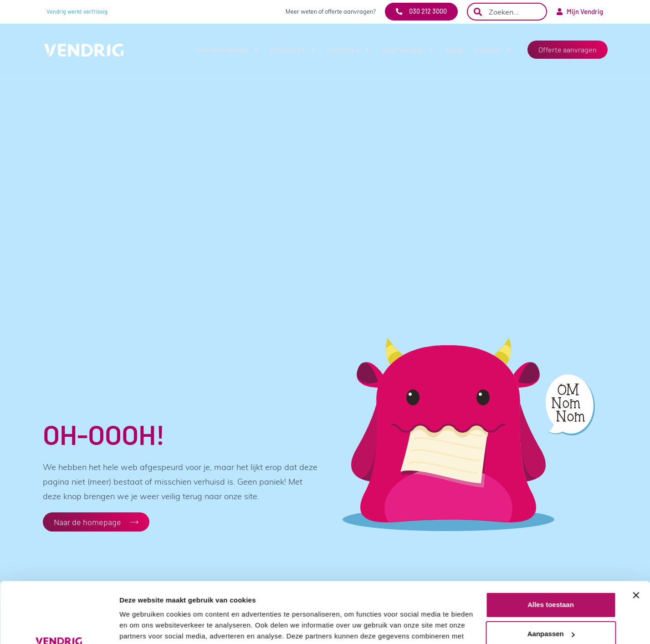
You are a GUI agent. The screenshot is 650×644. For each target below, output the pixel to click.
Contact (494, 49)
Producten (294, 49)
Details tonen (141, 626)
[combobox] (507, 12)
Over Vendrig (408, 49)
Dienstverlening (228, 49)
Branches (349, 49)
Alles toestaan (551, 548)
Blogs (455, 50)
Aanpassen (551, 577)
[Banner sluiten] (636, 538)
